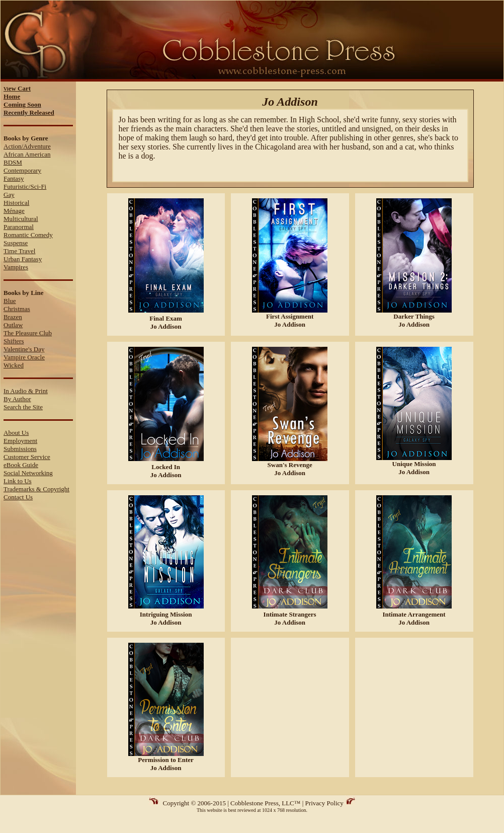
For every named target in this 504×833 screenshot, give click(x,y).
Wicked (14, 365)
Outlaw (13, 325)
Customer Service (27, 457)
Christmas (17, 309)
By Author (17, 399)
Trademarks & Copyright (36, 489)
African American (27, 154)
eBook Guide (21, 465)
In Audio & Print (26, 391)
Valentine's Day (24, 349)
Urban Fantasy (23, 259)
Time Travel (19, 251)
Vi (17, 89)
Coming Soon (22, 104)
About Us (16, 433)
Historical (16, 203)
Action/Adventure (27, 146)
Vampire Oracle (24, 357)
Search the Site (23, 407)
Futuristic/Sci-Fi (25, 186)
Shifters (14, 341)
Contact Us (18, 497)
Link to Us (18, 481)
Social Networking (28, 473)
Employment (20, 441)
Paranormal (19, 227)
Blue (10, 301)
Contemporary (22, 170)
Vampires (16, 267)
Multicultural (21, 219)
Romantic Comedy (28, 235)
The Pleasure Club (28, 333)
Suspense (16, 243)
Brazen (13, 317)
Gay (9, 195)
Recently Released (29, 112)
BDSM (13, 162)
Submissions (20, 449)
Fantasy (14, 178)
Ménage (14, 211)
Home (12, 96)
